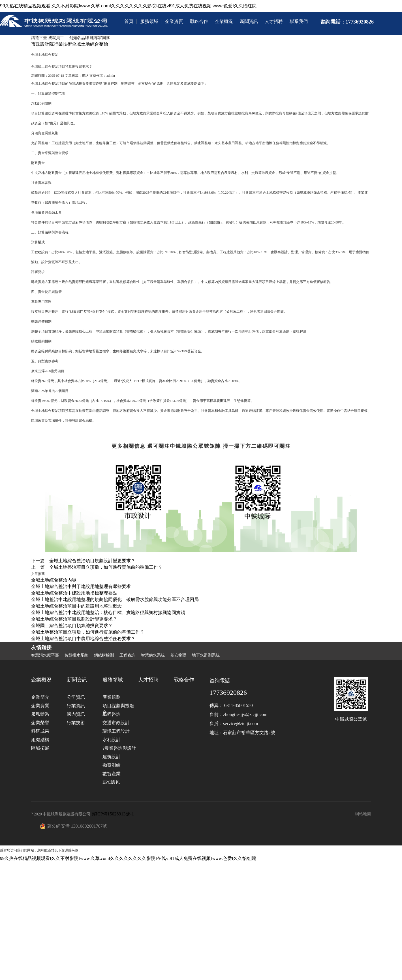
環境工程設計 (116, 731)
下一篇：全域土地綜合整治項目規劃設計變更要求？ (83, 561)
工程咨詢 (127, 655)
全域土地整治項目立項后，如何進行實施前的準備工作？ (88, 632)
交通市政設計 (116, 723)
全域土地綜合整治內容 (54, 580)
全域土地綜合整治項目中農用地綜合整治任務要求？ (83, 639)
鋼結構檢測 (104, 655)
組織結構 (40, 740)
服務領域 (149, 21)
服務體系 (40, 714)
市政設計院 (42, 44)
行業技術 (63, 44)
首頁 (129, 21)
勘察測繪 (112, 765)
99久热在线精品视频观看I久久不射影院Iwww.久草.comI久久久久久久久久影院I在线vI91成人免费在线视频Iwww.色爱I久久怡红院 (128, 6)
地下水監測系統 (206, 655)
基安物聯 (178, 655)
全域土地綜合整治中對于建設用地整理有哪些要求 (81, 586)
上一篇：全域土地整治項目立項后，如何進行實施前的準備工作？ (97, 567)
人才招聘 (274, 21)
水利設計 (112, 740)
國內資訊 (76, 714)
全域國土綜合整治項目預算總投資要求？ (72, 626)
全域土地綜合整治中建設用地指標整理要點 (74, 593)
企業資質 (174, 21)
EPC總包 (111, 782)
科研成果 (40, 731)
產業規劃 (112, 697)
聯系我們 (299, 21)
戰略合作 (199, 21)
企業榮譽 (40, 723)
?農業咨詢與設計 (119, 748)
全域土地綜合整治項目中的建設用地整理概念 (76, 606)
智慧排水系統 (76, 655)
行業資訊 (76, 706)
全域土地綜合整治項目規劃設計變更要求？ (74, 619)
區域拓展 (40, 748)
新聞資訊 (249, 21)
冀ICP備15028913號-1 (113, 814)
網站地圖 (363, 814)
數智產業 (112, 774)
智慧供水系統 (153, 655)
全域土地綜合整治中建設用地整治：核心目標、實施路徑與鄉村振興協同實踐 (108, 612)
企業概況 (224, 21)
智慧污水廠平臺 (45, 655)
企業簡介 (40, 697)
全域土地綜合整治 (90, 44)
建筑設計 (112, 757)
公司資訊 (76, 697)
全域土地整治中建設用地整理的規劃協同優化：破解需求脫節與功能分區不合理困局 (115, 599)
